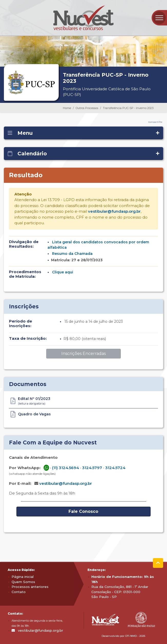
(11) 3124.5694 (66, 468)
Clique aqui (63, 272)
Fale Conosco (83, 511)
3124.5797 (92, 468)
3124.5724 (115, 468)
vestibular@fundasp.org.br (114, 211)
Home (67, 108)
